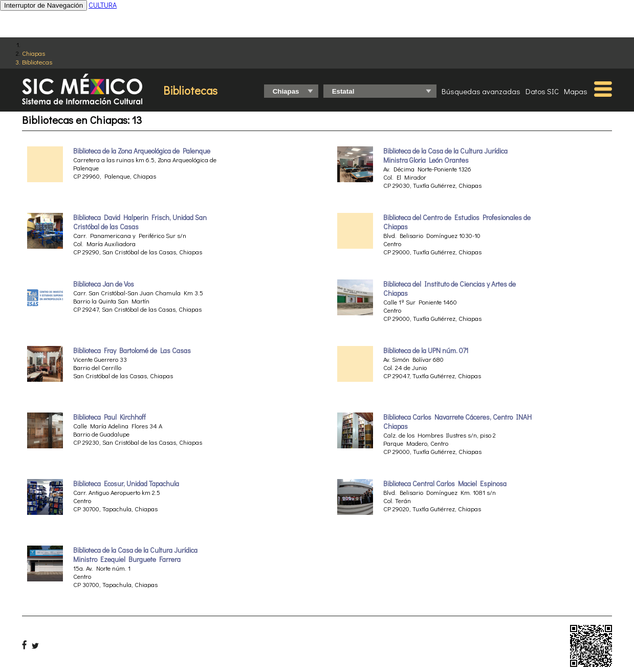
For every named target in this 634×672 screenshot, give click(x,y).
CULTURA (103, 5)
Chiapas (34, 53)
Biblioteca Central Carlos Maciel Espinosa (445, 484)
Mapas (576, 91)
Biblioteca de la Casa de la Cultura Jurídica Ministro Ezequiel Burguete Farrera (135, 555)
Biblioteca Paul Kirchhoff (110, 417)
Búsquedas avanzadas (481, 91)
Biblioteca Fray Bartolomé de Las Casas (132, 351)
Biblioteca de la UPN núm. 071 (426, 351)
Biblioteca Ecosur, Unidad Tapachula (126, 484)
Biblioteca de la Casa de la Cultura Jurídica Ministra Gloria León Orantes (445, 156)
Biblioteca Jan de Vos (104, 284)
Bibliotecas (37, 62)
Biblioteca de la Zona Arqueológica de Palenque (142, 151)
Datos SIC (542, 91)
